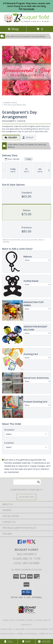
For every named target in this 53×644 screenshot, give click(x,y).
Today (28, 159)
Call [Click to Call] (9, 641)
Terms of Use (46, 634)
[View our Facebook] (20, 543)
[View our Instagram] (29, 543)
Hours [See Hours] (44, 641)
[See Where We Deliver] (27, 497)
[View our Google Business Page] (24, 543)
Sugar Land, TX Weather (12, 629)
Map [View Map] (27, 641)
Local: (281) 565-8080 (27, 563)
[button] (27, 593)
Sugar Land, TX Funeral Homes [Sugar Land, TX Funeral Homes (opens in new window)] (18, 620)
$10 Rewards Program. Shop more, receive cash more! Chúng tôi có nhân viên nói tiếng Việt (27, 6)
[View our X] (33, 543)
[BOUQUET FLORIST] (27, 22)
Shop (13, 29)
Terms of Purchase (27, 634)
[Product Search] (27, 482)
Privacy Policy (8, 634)
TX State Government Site (40, 629)
